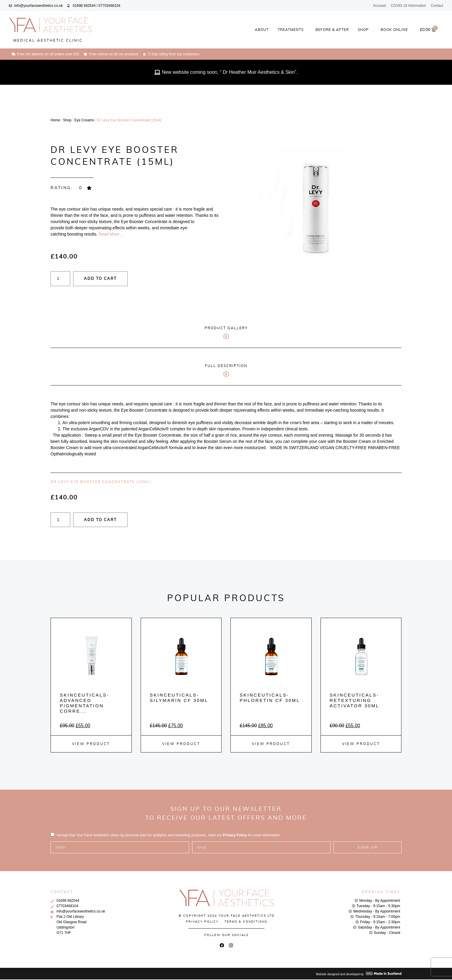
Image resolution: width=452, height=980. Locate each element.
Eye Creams (84, 120)
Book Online (394, 30)
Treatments (292, 30)
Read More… (110, 234)
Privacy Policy (235, 836)
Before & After (332, 30)
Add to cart (110, 279)
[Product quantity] (62, 279)
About (262, 30)
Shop (365, 30)
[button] (72, 188)
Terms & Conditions (246, 922)
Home (55, 120)
